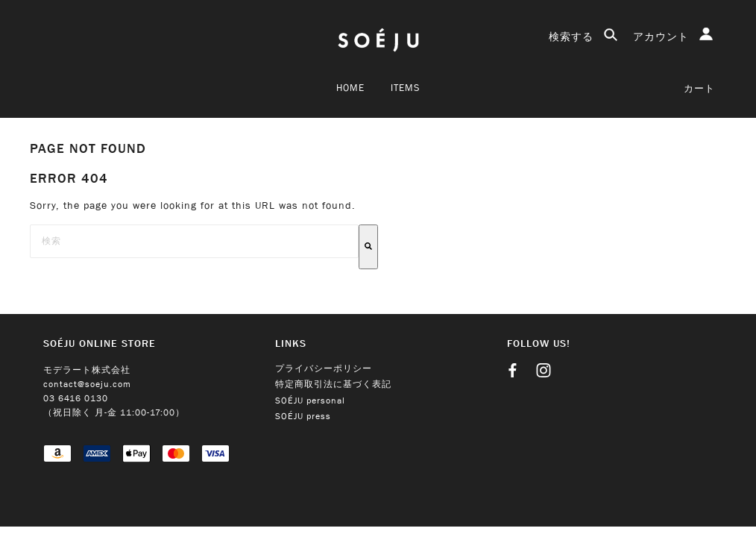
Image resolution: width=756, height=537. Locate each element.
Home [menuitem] (350, 88)
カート (699, 89)
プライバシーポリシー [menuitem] (324, 369)
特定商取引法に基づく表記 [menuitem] (333, 384)
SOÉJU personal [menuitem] (310, 401)
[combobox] (194, 241)
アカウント (673, 36)
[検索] (368, 247)
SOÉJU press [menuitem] (303, 417)
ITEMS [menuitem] (405, 88)
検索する (583, 36)
